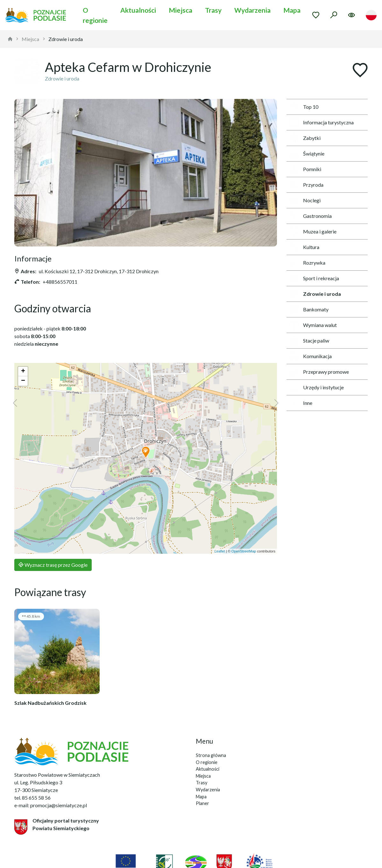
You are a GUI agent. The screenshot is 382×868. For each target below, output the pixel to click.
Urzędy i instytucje (316, 387)
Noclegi (305, 200)
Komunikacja (310, 356)
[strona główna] (10, 39)
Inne (301, 403)
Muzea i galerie (313, 232)
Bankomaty (309, 309)
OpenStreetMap (244, 551)
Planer (202, 803)
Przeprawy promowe (319, 372)
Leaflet (220, 551)
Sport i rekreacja (314, 278)
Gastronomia (310, 216)
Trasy (213, 10)
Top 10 (304, 107)
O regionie (95, 15)
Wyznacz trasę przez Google (53, 565)
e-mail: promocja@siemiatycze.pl (51, 805)
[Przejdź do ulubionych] (316, 15)
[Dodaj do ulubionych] (360, 71)
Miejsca (180, 10)
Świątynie (307, 154)
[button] (146, 453)
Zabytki (305, 138)
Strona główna (211, 755)
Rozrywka (307, 263)
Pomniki (305, 169)
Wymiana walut (313, 325)
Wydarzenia (252, 10)
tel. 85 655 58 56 (32, 798)
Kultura (304, 247)
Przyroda (306, 185)
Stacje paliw (309, 341)
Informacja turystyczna (321, 122)
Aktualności (138, 10)
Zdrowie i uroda (66, 39)
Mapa (292, 10)
